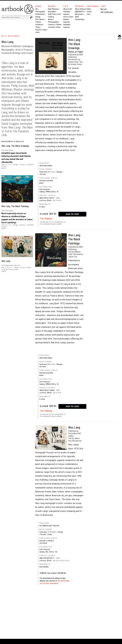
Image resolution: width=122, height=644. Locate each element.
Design (38, 17)
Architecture (40, 14)
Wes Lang (6, 261)
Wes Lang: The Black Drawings (15, 146)
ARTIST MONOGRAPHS (11, 36)
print (120, 38)
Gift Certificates (107, 12)
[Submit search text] (31, 17)
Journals (51, 27)
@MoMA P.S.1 (80, 12)
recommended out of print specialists (55, 582)
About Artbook (81, 9)
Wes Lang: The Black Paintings (15, 206)
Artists (50, 19)
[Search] (15, 17)
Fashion (38, 22)
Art (36, 9)
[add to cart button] (72, 214)
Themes (59, 25)
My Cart (104, 9)
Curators (51, 25)
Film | (37, 19)
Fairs (89, 14)
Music (42, 19)
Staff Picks (52, 14)
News (89, 9)
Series (58, 27)
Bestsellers (52, 12)
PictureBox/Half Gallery (49, 526)
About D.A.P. (68, 9)
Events (89, 12)
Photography (40, 12)
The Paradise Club (15, 133)
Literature (39, 25)
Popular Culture (41, 30)
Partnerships (80, 19)
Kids (38, 32)
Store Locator (68, 17)
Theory (38, 27)
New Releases (53, 9)
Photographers (53, 22)
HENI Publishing (46, 166)
